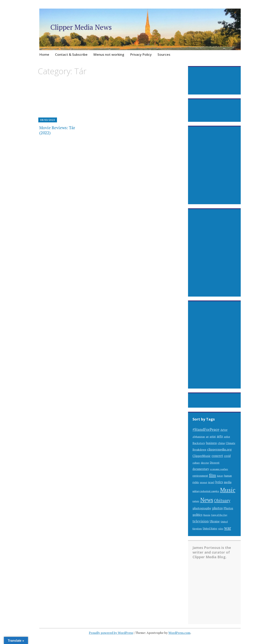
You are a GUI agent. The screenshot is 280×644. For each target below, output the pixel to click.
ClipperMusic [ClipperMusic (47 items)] (202, 456)
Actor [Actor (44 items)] (224, 430)
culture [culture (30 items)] (196, 463)
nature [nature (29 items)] (196, 501)
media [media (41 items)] (228, 482)
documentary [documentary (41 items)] (201, 469)
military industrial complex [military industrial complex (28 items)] (206, 491)
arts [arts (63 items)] (220, 436)
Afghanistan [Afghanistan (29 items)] (199, 437)
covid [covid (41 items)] (227, 456)
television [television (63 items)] (201, 521)
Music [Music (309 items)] (228, 490)
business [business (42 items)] (211, 443)
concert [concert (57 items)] (217, 456)
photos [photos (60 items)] (217, 508)
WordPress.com (179, 633)
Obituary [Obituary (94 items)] (222, 500)
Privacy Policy (141, 54)
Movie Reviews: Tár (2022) (57, 130)
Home (44, 54)
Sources (164, 54)
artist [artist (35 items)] (213, 436)
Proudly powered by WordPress (111, 633)
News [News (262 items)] (207, 500)
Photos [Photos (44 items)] (228, 508)
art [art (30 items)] (207, 436)
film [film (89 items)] (213, 475)
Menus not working (109, 54)
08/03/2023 (48, 120)
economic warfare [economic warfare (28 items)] (219, 469)
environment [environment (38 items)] (200, 476)
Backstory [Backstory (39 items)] (199, 443)
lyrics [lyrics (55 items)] (219, 482)
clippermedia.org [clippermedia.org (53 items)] (219, 449)
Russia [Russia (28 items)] (207, 515)
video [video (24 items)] (221, 529)
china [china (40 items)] (221, 443)
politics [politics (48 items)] (197, 515)
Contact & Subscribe (71, 54)
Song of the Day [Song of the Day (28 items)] (219, 515)
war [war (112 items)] (228, 528)
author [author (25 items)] (227, 437)
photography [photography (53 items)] (202, 508)
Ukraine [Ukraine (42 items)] (215, 521)
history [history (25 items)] (220, 476)
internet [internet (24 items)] (203, 482)
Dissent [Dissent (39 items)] (215, 462)
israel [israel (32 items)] (211, 482)
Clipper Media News (81, 27)
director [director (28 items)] (205, 463)
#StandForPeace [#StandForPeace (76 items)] (206, 429)
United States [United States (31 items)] (210, 529)
